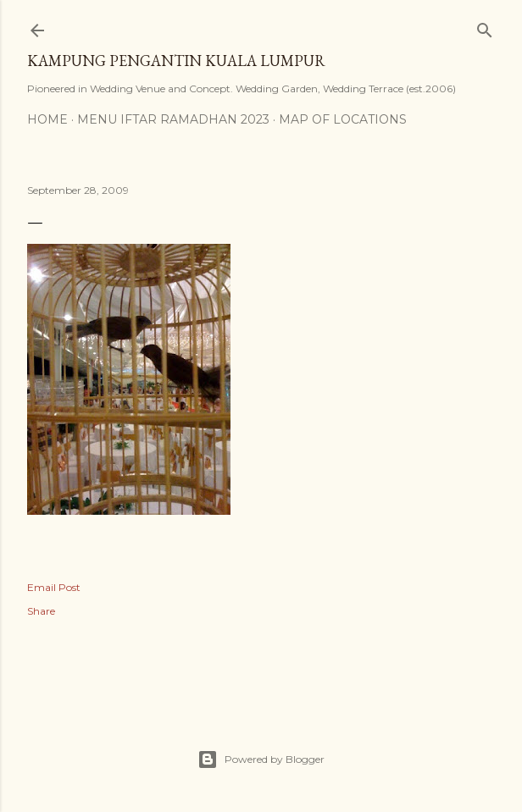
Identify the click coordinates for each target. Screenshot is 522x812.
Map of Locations (343, 119)
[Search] (485, 27)
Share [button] (41, 611)
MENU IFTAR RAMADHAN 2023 (173, 119)
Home (47, 119)
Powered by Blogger (261, 760)
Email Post (54, 587)
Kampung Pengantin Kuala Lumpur (176, 61)
